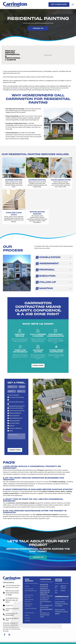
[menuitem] (31, 586)
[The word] (65, 52)
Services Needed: (13, 395)
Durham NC (44, 588)
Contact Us (9, 605)
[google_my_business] (9, 635)
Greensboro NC (45, 590)
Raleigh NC (44, 594)
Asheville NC (44, 584)
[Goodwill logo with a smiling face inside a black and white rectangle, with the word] (48, 52)
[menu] (73, 5)
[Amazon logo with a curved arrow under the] (31, 52)
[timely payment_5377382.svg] (20, 348)
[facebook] (4, 635)
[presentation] (19, 443)
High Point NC (45, 592)
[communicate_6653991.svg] (56, 332)
